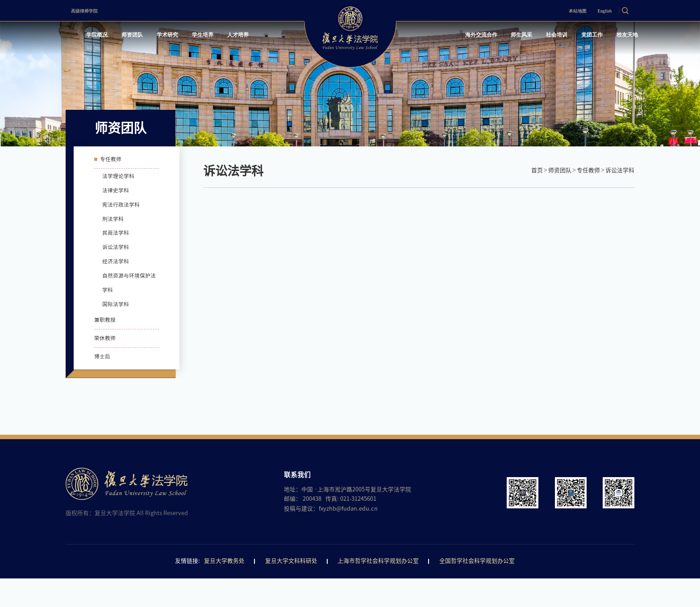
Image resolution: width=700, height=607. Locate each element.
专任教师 (588, 170)
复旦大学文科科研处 (291, 590)
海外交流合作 (443, 37)
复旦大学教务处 (224, 590)
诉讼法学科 (620, 170)
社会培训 (535, 37)
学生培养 (231, 37)
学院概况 (104, 37)
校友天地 (620, 37)
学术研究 (189, 37)
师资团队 (147, 37)
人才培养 (274, 37)
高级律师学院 (93, 10)
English (593, 10)
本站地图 (554, 10)
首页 (537, 170)
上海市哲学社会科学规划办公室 (378, 590)
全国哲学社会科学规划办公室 (477, 590)
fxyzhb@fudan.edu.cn (348, 537)
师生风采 (493, 37)
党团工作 (578, 37)
